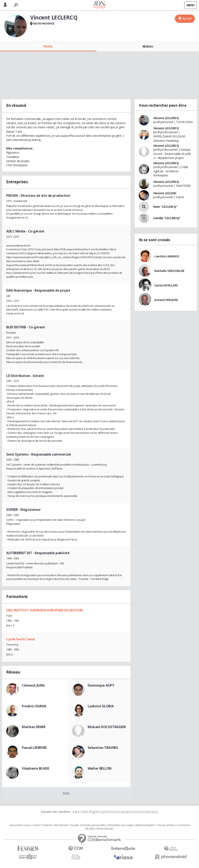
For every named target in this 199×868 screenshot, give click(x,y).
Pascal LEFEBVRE (34, 748)
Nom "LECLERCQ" (165, 207)
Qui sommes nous (19, 825)
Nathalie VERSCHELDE (169, 271)
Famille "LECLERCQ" (167, 218)
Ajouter (187, 18)
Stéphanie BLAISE (35, 768)
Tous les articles (166, 825)
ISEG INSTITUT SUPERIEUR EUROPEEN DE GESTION (45, 610)
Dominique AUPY (101, 685)
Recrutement (61, 825)
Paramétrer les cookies (121, 825)
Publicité (47, 825)
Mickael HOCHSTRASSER (107, 727)
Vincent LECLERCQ (166, 118)
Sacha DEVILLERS (166, 285)
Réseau (148, 46)
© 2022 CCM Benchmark (100, 829)
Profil (48, 46)
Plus (66, 793)
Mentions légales (145, 825)
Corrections (183, 825)
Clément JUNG (33, 685)
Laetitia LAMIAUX (167, 256)
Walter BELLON (100, 768)
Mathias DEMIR (34, 727)
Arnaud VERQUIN (166, 300)
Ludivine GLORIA (101, 706)
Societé (75, 825)
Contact (36, 825)
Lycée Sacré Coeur (21, 639)
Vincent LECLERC (165, 193)
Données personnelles (94, 825)
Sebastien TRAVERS (103, 748)
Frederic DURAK (34, 706)
